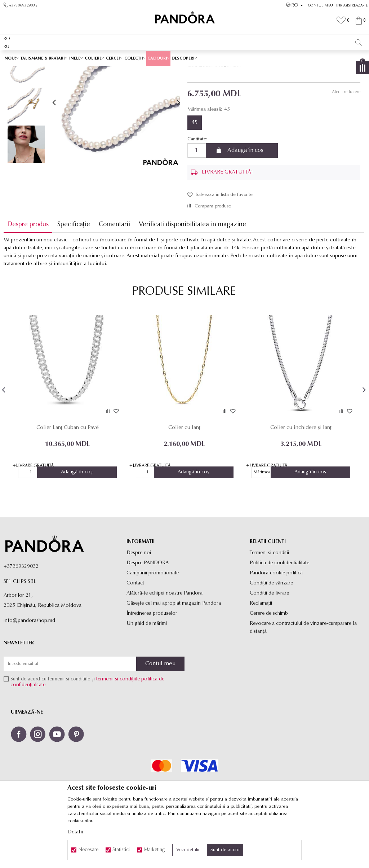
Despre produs (28, 275)
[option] (184, 58)
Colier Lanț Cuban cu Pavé (67, 478)
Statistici (121, 850)
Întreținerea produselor (152, 664)
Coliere (177, 71)
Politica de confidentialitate (279, 613)
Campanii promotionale (153, 624)
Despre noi (139, 603)
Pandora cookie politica (276, 624)
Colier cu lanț (184, 478)
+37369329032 (21, 617)
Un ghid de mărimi (147, 674)
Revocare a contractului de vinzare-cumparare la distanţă (303, 678)
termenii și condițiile (118, 730)
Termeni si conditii (269, 603)
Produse (130, 71)
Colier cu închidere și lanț (300, 478)
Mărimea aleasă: (209, 160)
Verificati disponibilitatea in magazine (192, 275)
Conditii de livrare (269, 644)
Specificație (74, 275)
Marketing (154, 850)
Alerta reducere (346, 143)
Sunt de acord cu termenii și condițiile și (87, 733)
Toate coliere (154, 71)
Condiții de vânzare (271, 634)
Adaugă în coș (245, 201)
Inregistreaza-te (352, 6)
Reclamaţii (261, 654)
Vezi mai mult (255, 57)
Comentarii (114, 275)
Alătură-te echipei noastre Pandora (165, 644)
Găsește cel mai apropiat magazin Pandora (174, 654)
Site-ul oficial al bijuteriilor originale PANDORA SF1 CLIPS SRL (61, 71)
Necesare (88, 850)
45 (195, 174)
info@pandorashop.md (29, 671)
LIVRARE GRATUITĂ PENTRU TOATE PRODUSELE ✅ (169, 57)
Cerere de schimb (269, 664)
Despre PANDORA (148, 613)
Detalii (75, 832)
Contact (135, 634)
